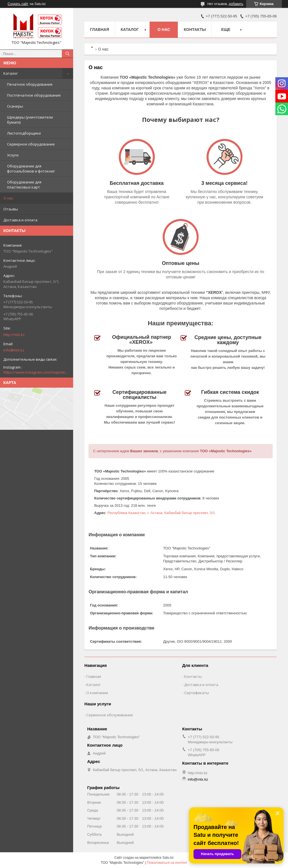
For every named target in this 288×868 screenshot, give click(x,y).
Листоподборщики (24, 133)
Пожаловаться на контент (167, 863)
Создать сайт (18, 4)
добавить (236, 4)
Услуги (13, 155)
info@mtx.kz (14, 350)
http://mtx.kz (14, 335)
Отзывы (11, 209)
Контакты (195, 29)
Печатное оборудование (30, 84)
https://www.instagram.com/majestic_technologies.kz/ (37, 372)
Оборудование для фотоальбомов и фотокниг (31, 169)
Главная (100, 29)
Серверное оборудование (31, 144)
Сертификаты (197, 693)
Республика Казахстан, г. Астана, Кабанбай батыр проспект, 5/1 (161, 513)
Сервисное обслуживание (110, 715)
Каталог (11, 73)
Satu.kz (168, 858)
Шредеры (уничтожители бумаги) (30, 120)
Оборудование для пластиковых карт (24, 185)
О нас (8, 198)
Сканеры (15, 106)
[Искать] (67, 54)
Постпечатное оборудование (34, 95)
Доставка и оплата (20, 220)
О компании (97, 693)
